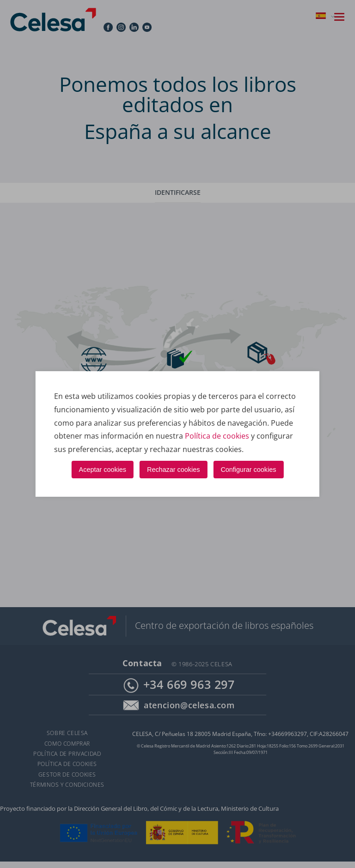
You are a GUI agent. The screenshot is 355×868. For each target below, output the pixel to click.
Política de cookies (217, 436)
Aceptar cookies (103, 469)
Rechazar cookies (173, 469)
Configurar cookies (248, 469)
